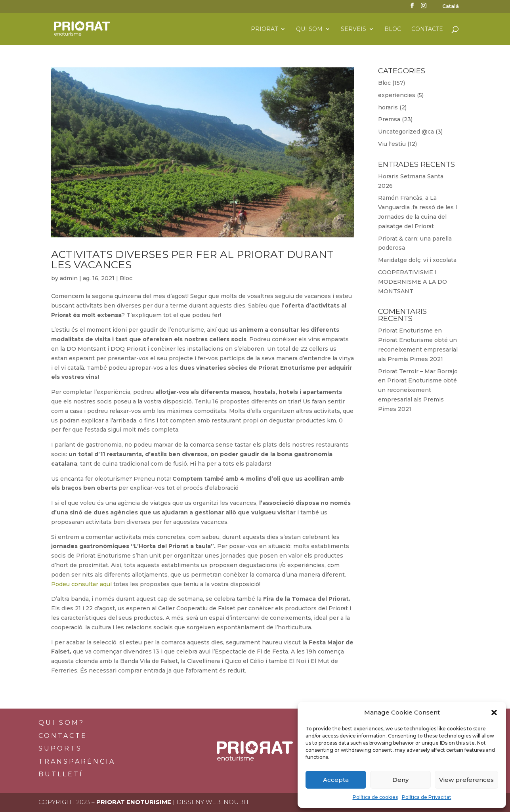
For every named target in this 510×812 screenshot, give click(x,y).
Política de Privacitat (427, 797)
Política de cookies (375, 797)
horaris (388, 107)
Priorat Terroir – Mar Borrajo (418, 371)
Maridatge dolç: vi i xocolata (417, 260)
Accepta (336, 780)
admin (69, 278)
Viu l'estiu (392, 144)
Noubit (236, 802)
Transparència (77, 761)
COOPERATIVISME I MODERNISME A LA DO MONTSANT (413, 282)
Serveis (353, 29)
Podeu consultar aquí (81, 584)
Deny (400, 780)
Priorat (264, 29)
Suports (60, 748)
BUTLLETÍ (61, 774)
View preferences (466, 780)
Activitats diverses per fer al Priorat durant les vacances (192, 260)
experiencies (397, 95)
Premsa (389, 119)
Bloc (393, 29)
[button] (494, 713)
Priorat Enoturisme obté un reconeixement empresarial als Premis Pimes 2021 (418, 350)
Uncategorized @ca (406, 132)
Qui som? (61, 723)
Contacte (427, 29)
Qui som (309, 29)
